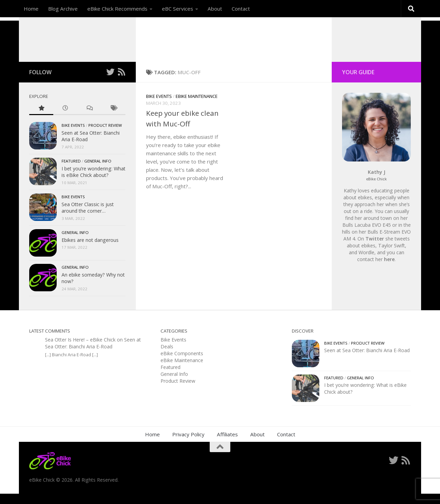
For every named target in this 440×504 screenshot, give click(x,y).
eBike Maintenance (197, 107)
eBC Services (178, 9)
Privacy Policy (188, 445)
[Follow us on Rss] (121, 82)
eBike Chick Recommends (117, 9)
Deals (167, 357)
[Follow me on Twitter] (110, 82)
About (215, 9)
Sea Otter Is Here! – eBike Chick (80, 350)
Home (31, 9)
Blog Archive (63, 9)
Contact (241, 9)
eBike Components (182, 364)
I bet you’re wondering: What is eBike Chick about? (93, 182)
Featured (71, 171)
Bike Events (159, 107)
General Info (98, 171)
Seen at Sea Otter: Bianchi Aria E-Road (93, 353)
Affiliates (227, 445)
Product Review (105, 136)
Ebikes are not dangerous (90, 250)
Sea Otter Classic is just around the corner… (88, 218)
